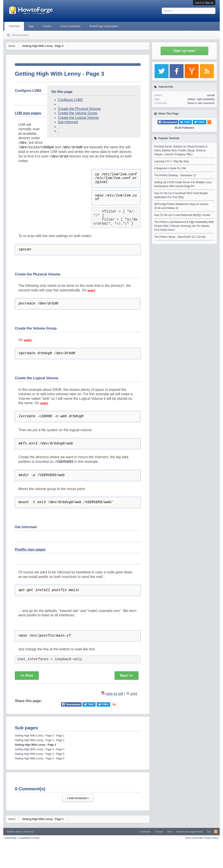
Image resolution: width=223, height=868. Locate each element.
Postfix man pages (30, 549)
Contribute (145, 832)
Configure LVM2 (70, 100)
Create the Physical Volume (79, 109)
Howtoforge (22, 838)
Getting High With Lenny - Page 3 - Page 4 (40, 749)
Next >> (127, 676)
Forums (47, 26)
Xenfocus (29, 832)
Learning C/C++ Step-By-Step (171, 161)
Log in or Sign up (204, 3)
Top (209, 832)
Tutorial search (20, 35)
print (134, 694)
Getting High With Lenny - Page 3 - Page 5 (40, 754)
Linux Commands (70, 26)
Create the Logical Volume (78, 118)
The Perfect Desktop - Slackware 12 (175, 175)
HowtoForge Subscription (104, 26)
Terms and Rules (194, 838)
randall (211, 95)
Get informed (68, 122)
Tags (31, 26)
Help (170, 832)
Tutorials (14, 26)
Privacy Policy (211, 838)
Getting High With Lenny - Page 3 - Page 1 (40, 736)
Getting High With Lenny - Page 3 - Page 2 (40, 740)
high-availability (206, 99)
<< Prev (27, 676)
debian (191, 99)
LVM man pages (28, 113)
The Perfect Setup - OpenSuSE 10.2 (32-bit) (180, 237)
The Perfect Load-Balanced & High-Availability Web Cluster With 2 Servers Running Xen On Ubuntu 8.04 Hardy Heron (184, 226)
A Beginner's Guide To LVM (170, 168)
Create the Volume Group (78, 113)
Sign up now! (184, 51)
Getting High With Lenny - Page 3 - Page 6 (40, 759)
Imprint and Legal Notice (190, 832)
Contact (159, 832)
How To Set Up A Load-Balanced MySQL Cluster (182, 215)
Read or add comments (201, 103)
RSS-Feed (216, 832)
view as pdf (114, 694)
